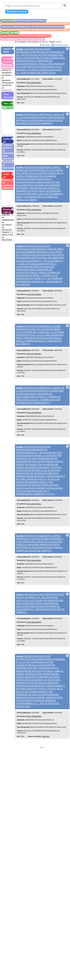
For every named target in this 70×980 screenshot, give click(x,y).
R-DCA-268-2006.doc (34, 647)
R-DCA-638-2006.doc (34, 85)
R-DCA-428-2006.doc (34, 218)
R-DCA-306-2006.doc (34, 524)
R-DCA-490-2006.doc (34, 139)
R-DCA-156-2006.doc (34, 744)
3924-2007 (46, 764)
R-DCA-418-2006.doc (34, 305)
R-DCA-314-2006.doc (34, 429)
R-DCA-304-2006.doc (34, 583)
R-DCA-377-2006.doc (34, 368)
